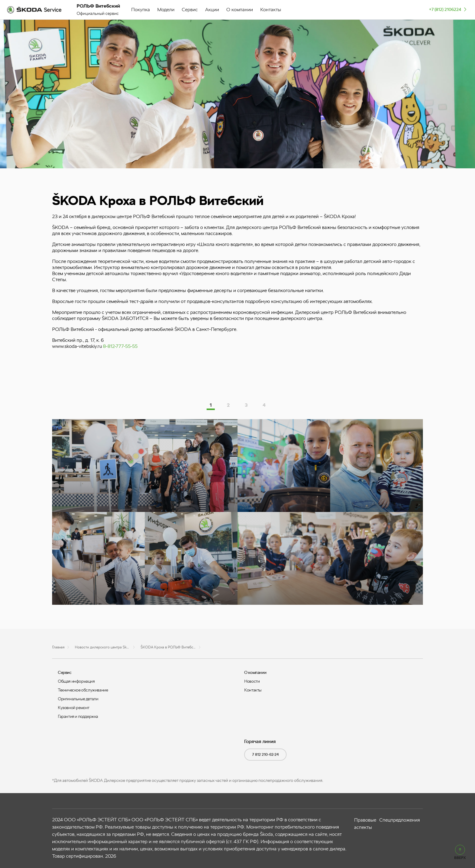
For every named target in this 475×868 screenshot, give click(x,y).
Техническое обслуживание (83, 690)
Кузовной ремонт (74, 708)
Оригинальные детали (78, 699)
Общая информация (76, 681)
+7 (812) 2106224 (448, 9)
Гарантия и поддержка (78, 716)
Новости (252, 681)
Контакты (253, 690)
